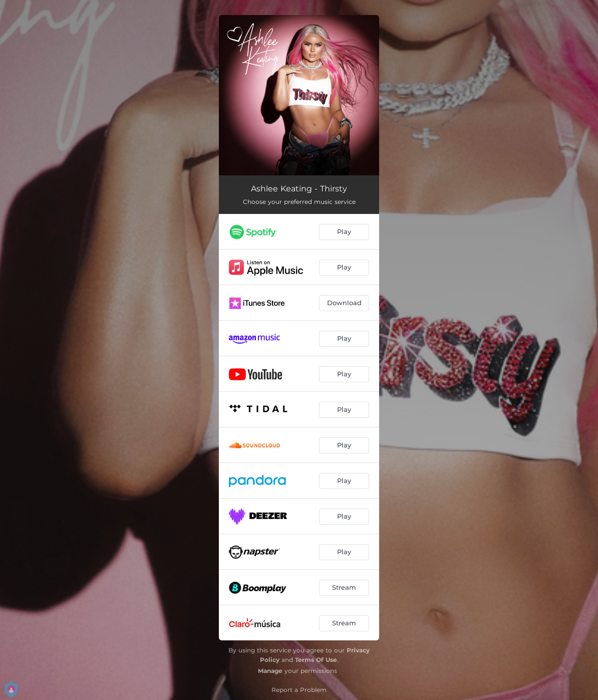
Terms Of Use (316, 660)
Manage (270, 671)
